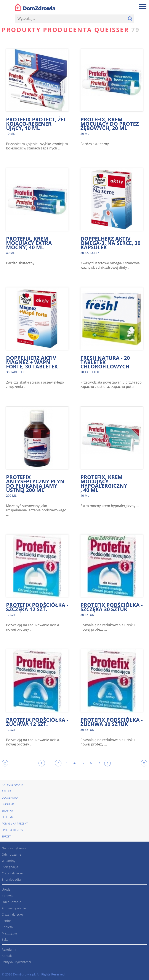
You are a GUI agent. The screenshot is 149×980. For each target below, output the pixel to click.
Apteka (6, 791)
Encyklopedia (11, 879)
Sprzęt (6, 836)
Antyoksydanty (13, 785)
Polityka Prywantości (16, 962)
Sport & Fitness (12, 830)
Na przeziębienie (14, 848)
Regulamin (10, 949)
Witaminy (9, 861)
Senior (6, 921)
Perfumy (8, 817)
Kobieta (7, 927)
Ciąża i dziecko (12, 873)
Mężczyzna (10, 933)
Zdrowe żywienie (14, 908)
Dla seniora (10, 798)
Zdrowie (8, 896)
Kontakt (7, 956)
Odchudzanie (11, 854)
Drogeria (8, 804)
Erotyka (7, 811)
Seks (5, 940)
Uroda (6, 889)
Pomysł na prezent (15, 824)
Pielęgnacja (10, 867)
